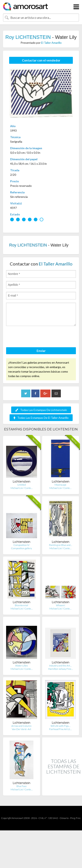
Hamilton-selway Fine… (61, 669)
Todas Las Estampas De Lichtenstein (41, 410)
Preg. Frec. (76, 818)
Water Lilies (21, 666)
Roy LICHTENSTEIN (28, 37)
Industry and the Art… (60, 666)
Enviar (41, 351)
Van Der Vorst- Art (21, 729)
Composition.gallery (21, 548)
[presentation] (37, 337)
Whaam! (61, 605)
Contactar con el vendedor (41, 60)
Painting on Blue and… (61, 545)
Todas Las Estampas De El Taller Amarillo (41, 418)
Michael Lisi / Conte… (22, 488)
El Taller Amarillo (51, 43)
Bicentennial (21, 605)
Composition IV (21, 545)
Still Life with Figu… (60, 726)
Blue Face (22, 786)
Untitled (22, 485)
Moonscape (60, 485)
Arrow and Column (21, 726)
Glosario (64, 818)
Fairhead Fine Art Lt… (60, 729)
